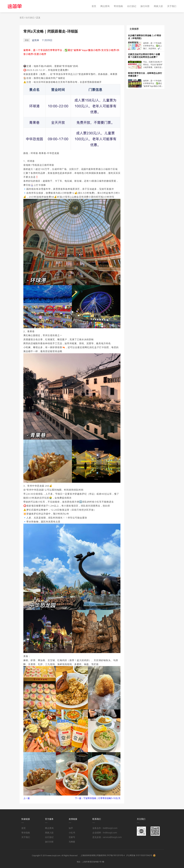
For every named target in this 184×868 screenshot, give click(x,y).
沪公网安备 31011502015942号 (139, 855)
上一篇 (27, 798)
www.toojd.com (54, 855)
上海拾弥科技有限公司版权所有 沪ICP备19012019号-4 (103, 855)
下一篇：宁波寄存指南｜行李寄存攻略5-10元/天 (98, 798)
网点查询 (105, 6)
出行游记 (132, 6)
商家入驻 (158, 6)
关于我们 (172, 6)
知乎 (71, 828)
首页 (94, 6)
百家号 (72, 837)
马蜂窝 (72, 842)
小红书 (72, 833)
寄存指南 (118, 6)
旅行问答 (145, 6)
